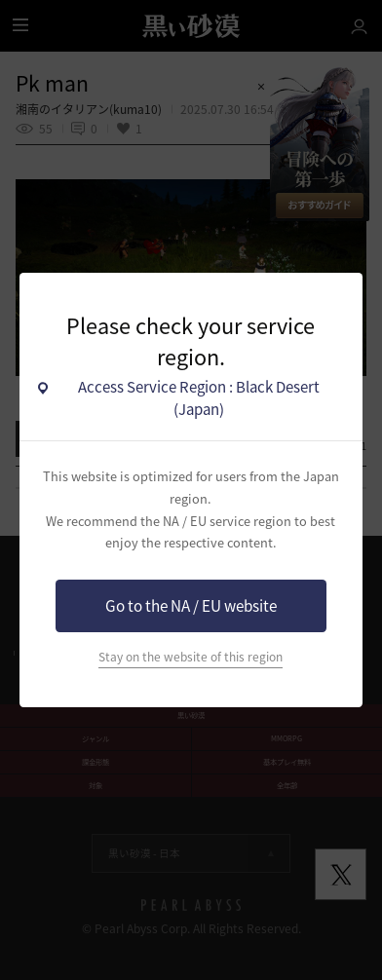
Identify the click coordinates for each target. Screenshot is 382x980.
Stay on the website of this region (191, 657)
